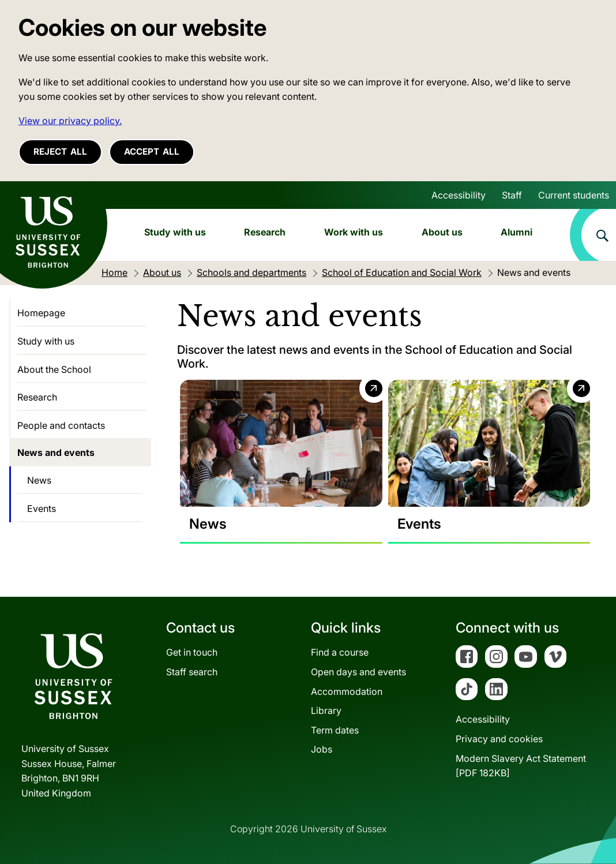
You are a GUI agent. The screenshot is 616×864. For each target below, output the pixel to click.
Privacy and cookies (499, 739)
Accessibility (459, 195)
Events (42, 508)
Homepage (41, 313)
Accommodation (347, 691)
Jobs (322, 750)
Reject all (60, 152)
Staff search (192, 672)
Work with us (354, 232)
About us (442, 232)
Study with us (175, 232)
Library (326, 710)
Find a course (340, 653)
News (39, 480)
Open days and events (358, 672)
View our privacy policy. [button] (70, 121)
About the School (54, 369)
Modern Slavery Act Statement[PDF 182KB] (521, 766)
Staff (512, 195)
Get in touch (192, 653)
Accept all (152, 152)
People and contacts (61, 425)
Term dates (335, 730)
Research (265, 232)
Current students (574, 195)
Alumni (517, 232)
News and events (56, 452)
